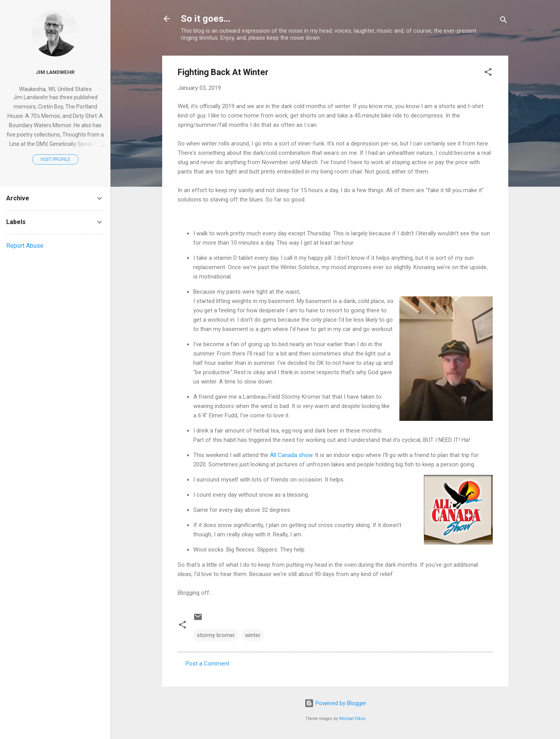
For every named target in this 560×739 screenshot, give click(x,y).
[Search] (504, 21)
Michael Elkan (352, 719)
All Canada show (291, 455)
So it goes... (206, 19)
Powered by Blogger (335, 703)
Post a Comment (207, 664)
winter (253, 635)
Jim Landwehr (55, 72)
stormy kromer (216, 635)
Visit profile (55, 159)
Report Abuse (25, 246)
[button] (488, 73)
